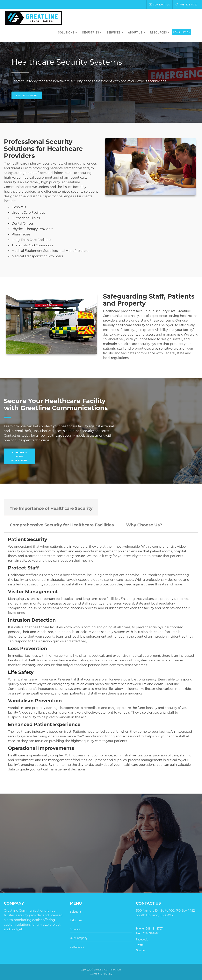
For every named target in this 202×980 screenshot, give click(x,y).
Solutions (76, 912)
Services (75, 929)
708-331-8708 (148, 933)
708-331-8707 (186, 5)
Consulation (182, 32)
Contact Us (159, 5)
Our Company (79, 938)
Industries (76, 920)
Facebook (142, 939)
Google (140, 950)
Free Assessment (27, 95)
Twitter (140, 945)
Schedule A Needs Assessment (19, 456)
